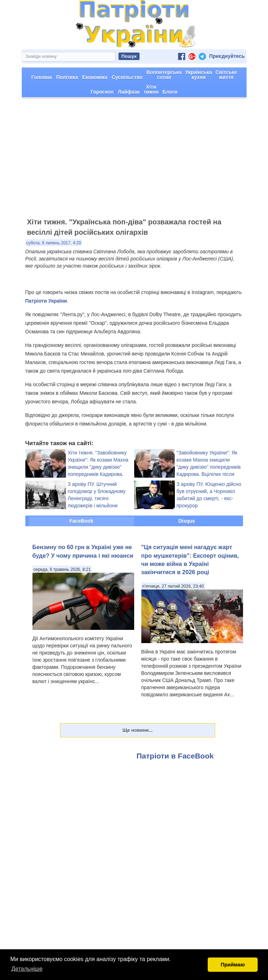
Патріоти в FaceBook (175, 781)
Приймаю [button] (233, 965)
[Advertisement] (134, 187)
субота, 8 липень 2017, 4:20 (54, 268)
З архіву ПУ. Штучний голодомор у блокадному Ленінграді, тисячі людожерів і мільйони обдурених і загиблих (97, 524)
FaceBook (82, 546)
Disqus (187, 546)
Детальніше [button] (27, 969)
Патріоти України (46, 326)
